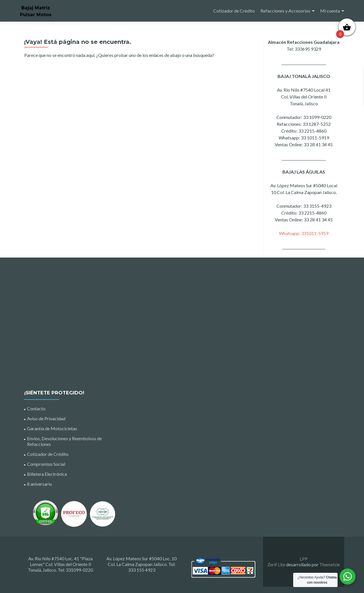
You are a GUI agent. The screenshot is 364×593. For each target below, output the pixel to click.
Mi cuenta (330, 11)
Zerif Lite (277, 564)
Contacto (36, 408)
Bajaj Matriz (36, 8)
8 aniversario (40, 484)
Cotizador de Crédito (234, 11)
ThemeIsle (330, 564)
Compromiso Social (46, 464)
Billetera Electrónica (47, 474)
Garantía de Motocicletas (52, 428)
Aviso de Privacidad (46, 418)
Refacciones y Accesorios (285, 11)
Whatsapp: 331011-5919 (304, 233)
